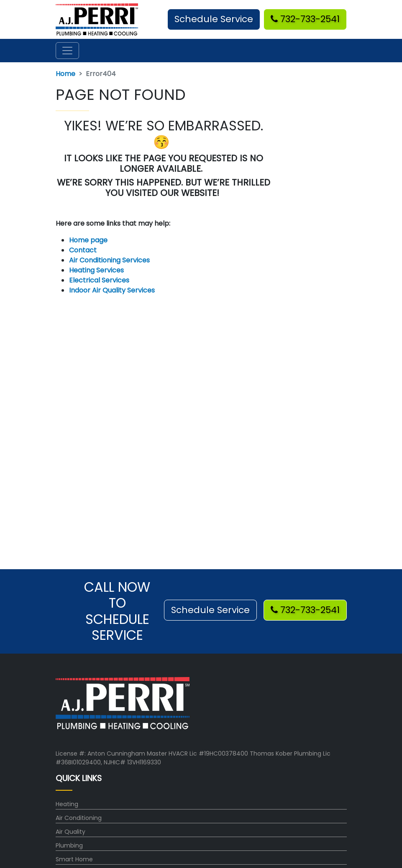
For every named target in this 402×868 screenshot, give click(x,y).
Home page (89, 240)
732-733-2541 (305, 19)
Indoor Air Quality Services (112, 290)
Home (65, 74)
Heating (67, 804)
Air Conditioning (79, 818)
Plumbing (69, 845)
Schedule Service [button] (214, 19)
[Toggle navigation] (67, 51)
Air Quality (70, 832)
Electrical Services (99, 280)
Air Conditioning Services (109, 260)
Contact (83, 250)
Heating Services (96, 270)
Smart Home (74, 859)
